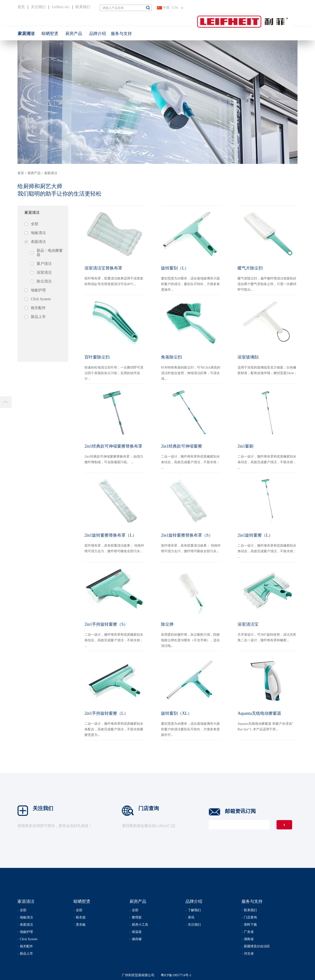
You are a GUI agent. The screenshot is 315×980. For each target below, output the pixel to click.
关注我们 (38, 7)
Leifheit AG (61, 7)
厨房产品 (34, 173)
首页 (21, 7)
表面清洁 (51, 173)
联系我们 (83, 7)
